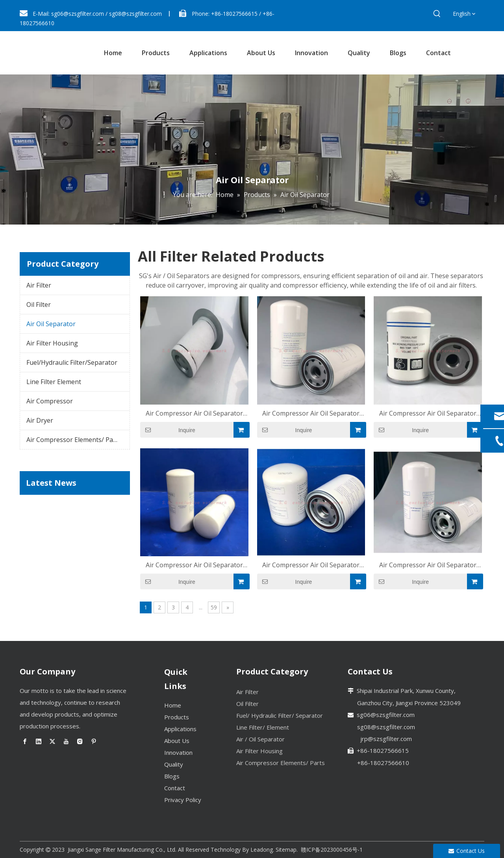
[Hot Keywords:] (437, 14)
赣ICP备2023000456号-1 (332, 850)
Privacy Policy (183, 800)
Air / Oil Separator (260, 739)
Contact (175, 788)
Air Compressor (50, 401)
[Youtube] (66, 741)
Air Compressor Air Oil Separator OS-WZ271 (428, 413)
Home (173, 705)
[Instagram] (80, 741)
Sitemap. (287, 850)
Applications (180, 729)
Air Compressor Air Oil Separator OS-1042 (194, 413)
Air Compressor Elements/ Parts (74, 440)
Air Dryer (40, 420)
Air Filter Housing (52, 343)
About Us (177, 741)
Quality (174, 764)
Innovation (178, 752)
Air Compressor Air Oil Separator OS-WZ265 (311, 565)
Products (177, 717)
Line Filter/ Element (263, 727)
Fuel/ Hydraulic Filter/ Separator (280, 715)
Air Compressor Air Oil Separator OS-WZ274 (311, 413)
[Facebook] (25, 741)
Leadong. (262, 850)
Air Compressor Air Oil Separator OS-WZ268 (194, 565)
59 (214, 607)
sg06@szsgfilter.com (78, 14)
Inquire (168, 430)
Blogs (172, 776)
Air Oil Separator (51, 324)
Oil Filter (39, 305)
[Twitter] (52, 741)
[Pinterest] (94, 741)
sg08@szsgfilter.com (135, 14)
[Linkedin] (39, 741)
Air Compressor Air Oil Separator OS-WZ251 (428, 565)
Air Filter (39, 285)
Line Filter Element (54, 382)
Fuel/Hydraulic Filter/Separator (72, 362)
